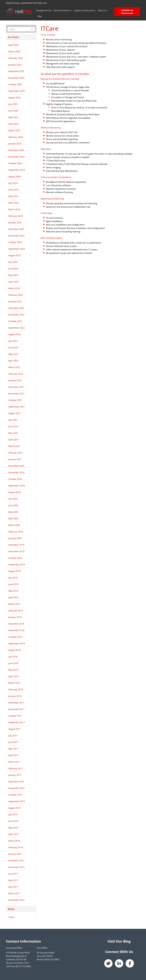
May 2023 (13, 275)
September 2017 (17, 722)
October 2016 (15, 795)
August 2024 (15, 176)
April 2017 (14, 755)
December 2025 (16, 71)
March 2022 (14, 367)
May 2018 (13, 670)
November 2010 (16, 900)
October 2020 (15, 479)
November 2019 (16, 551)
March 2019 (14, 604)
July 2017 (13, 736)
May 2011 (13, 880)
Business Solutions (63, 10)
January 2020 (15, 538)
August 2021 (15, 413)
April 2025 (14, 124)
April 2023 (14, 282)
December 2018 (16, 624)
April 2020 (14, 518)
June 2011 (13, 874)
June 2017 (13, 742)
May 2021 (13, 433)
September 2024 (17, 170)
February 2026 (16, 58)
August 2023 (15, 255)
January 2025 (15, 144)
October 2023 (15, 242)
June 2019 (13, 584)
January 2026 (15, 65)
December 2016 (16, 782)
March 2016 (14, 841)
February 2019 (16, 611)
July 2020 (13, 499)
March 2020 (14, 525)
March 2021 (14, 446)
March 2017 (14, 762)
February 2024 (16, 216)
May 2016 (13, 828)
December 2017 (16, 703)
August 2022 (15, 334)
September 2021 (17, 407)
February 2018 (16, 689)
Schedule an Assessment (127, 12)
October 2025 (15, 84)
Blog (40, 16)
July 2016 (13, 814)
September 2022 (17, 328)
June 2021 (13, 426)
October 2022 (15, 321)
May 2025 (13, 117)
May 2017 (13, 749)
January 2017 (15, 775)
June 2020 (13, 505)
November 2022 (16, 315)
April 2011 (14, 887)
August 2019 (15, 571)
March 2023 (14, 288)
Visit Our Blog (119, 941)
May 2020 (13, 512)
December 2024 (16, 150)
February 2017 (16, 768)
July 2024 (13, 183)
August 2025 (15, 98)
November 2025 (16, 78)
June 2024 (13, 190)
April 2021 (14, 440)
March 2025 (14, 130)
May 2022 (13, 354)
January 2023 (15, 301)
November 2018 (16, 630)
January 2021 (15, 459)
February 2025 (16, 137)
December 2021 (16, 387)
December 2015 (16, 860)
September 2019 (17, 564)
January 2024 (15, 222)
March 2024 (14, 209)
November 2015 (16, 867)
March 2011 (14, 893)
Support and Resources (85, 10)
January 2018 (15, 696)
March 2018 (14, 683)
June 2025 (13, 111)
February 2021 (16, 453)
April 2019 (14, 597)
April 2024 (14, 203)
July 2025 (13, 104)
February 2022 (16, 374)
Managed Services (44, 10)
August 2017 (15, 729)
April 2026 (14, 45)
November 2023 (16, 236)
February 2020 (16, 532)
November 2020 (16, 472)
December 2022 (16, 308)
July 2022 (13, 341)
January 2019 (15, 617)
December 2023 (16, 229)
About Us (103, 10)
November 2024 (16, 157)
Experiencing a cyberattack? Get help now (26, 3)
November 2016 (16, 788)
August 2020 (15, 492)
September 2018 (17, 643)
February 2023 (16, 295)
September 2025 (17, 91)
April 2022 (14, 361)
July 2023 (13, 262)
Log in (11, 917)
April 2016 (14, 834)
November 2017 (16, 709)
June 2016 (13, 821)
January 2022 (15, 380)
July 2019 (13, 578)
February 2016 (16, 847)
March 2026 (14, 51)
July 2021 (13, 420)
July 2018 (13, 657)
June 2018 (13, 663)
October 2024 (15, 163)
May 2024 (13, 196)
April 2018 (14, 676)
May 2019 (13, 591)
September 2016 (17, 801)
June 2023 (13, 269)
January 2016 (15, 854)
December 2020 (16, 466)
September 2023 (17, 249)
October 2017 (15, 716)
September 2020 (17, 486)
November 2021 (16, 393)
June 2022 (13, 347)
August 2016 (15, 808)
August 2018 (15, 650)
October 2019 (15, 558)
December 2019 (16, 545)
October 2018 (15, 637)
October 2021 (15, 400)
